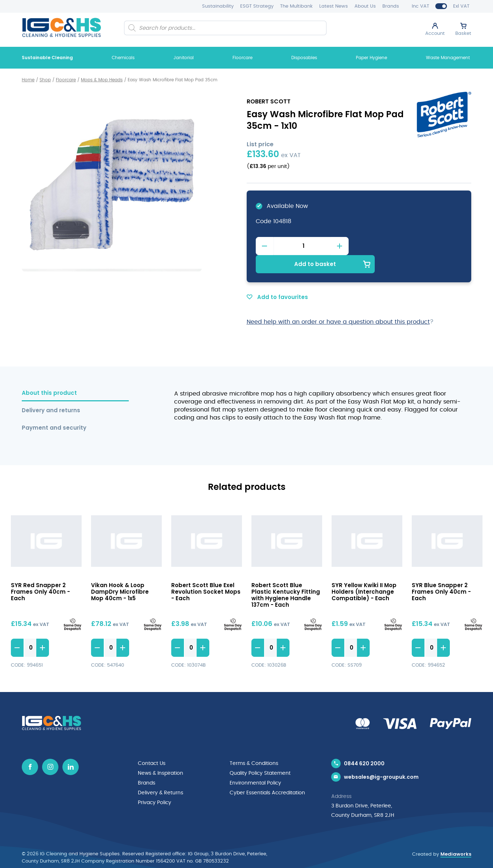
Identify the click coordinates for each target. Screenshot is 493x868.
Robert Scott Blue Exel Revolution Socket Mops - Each (206, 573)
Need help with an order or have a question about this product (338, 303)
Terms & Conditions (254, 745)
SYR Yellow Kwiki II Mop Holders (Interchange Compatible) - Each (364, 573)
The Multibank (296, 6)
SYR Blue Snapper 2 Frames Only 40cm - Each (441, 573)
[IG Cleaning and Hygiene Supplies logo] (61, 27)
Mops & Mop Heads (102, 80)
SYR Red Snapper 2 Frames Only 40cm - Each (40, 573)
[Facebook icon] (30, 748)
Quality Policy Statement (260, 754)
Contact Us (152, 745)
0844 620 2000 (364, 745)
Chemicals (123, 58)
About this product (49, 375)
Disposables (304, 58)
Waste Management (448, 58)
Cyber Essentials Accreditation (267, 773)
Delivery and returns (51, 392)
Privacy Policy (155, 783)
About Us (365, 6)
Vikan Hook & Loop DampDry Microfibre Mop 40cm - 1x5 (120, 573)
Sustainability (218, 6)
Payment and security (54, 410)
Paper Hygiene (371, 58)
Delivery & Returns (161, 773)
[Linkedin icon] (71, 748)
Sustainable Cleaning (47, 58)
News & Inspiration (161, 754)
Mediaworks (456, 837)
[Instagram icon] (50, 748)
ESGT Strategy (257, 6)
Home (28, 80)
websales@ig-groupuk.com (381, 759)
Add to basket (410, 245)
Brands (391, 6)
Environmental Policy (255, 764)
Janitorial (184, 58)
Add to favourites (277, 279)
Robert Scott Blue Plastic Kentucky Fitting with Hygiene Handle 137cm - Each (286, 576)
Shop (45, 80)
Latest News (334, 6)
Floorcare (243, 58)
